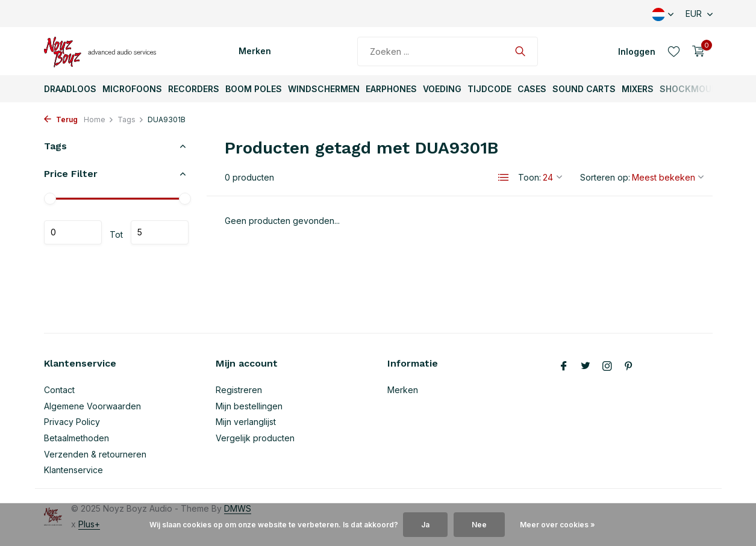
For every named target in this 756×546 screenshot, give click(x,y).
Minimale (73, 232)
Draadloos (70, 89)
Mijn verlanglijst (246, 422)
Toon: (530, 177)
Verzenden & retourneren (95, 454)
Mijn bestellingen (249, 406)
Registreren (239, 390)
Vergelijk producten (255, 438)
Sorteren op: (605, 177)
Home (99, 119)
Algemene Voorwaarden (92, 406)
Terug (61, 119)
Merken (255, 51)
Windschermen (324, 89)
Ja (425, 525)
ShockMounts (695, 89)
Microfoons (132, 89)
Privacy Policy (72, 422)
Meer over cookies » (558, 525)
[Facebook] (564, 367)
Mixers (638, 89)
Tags (131, 119)
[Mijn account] (637, 51)
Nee (479, 525)
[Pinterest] (629, 367)
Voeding (442, 89)
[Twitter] (586, 367)
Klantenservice (73, 470)
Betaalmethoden (77, 438)
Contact (59, 390)
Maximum (160, 232)
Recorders (194, 89)
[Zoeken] (448, 51)
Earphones (391, 89)
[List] (504, 178)
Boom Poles (254, 89)
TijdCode (489, 89)
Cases (532, 89)
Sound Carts (584, 89)
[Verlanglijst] (674, 51)
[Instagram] (607, 367)
